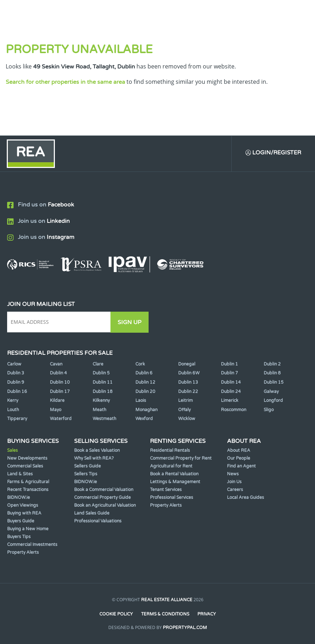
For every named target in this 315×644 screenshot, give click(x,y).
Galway (271, 392)
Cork (140, 364)
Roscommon (234, 410)
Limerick (230, 400)
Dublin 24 (231, 392)
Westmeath (104, 419)
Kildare (57, 400)
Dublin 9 (16, 382)
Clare (98, 364)
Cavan (56, 364)
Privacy (207, 614)
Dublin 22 (188, 392)
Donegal (187, 364)
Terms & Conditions (165, 614)
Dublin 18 (103, 392)
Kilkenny (101, 400)
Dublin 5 (101, 373)
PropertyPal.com (185, 628)
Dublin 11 (103, 382)
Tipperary (17, 419)
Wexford (144, 419)
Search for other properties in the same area (65, 82)
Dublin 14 (231, 382)
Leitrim (185, 400)
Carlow (14, 364)
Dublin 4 (58, 373)
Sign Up (131, 322)
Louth (13, 410)
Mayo (56, 410)
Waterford (61, 419)
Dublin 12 (145, 382)
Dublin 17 (60, 392)
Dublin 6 (144, 373)
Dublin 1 (229, 364)
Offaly (184, 410)
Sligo (269, 410)
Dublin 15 (274, 382)
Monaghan (146, 410)
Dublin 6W (189, 373)
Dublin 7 (229, 373)
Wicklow (187, 419)
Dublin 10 (60, 382)
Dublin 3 (16, 373)
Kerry (13, 400)
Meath (99, 410)
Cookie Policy (116, 614)
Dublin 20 (145, 392)
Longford (273, 400)
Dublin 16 (17, 392)
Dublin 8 (272, 373)
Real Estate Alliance (167, 600)
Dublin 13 (188, 382)
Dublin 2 (272, 364)
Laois (141, 400)
